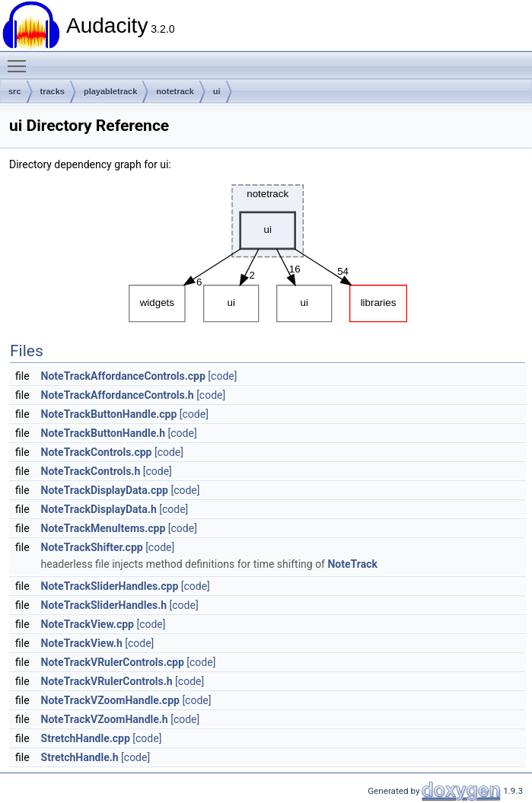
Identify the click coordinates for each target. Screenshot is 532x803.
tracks (53, 91)
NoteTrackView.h (82, 643)
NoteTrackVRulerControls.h (107, 681)
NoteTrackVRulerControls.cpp (113, 662)
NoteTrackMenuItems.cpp (104, 528)
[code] (222, 376)
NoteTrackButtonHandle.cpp (109, 414)
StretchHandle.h (80, 757)
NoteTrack (352, 564)
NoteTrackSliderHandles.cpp (110, 586)
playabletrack (110, 91)
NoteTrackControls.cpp (97, 452)
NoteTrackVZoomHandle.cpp (110, 700)
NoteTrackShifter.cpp (92, 547)
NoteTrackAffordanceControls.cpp (123, 376)
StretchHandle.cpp (86, 738)
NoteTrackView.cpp (88, 624)
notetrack (175, 91)
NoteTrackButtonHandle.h (104, 433)
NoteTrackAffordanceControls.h (118, 395)
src (15, 91)
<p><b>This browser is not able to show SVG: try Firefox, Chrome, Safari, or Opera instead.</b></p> (268, 250)
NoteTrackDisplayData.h (99, 509)
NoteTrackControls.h (91, 471)
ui (217, 91)
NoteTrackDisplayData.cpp (105, 490)
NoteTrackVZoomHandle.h (105, 719)
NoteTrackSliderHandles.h (104, 605)
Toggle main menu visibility (21, 59)
